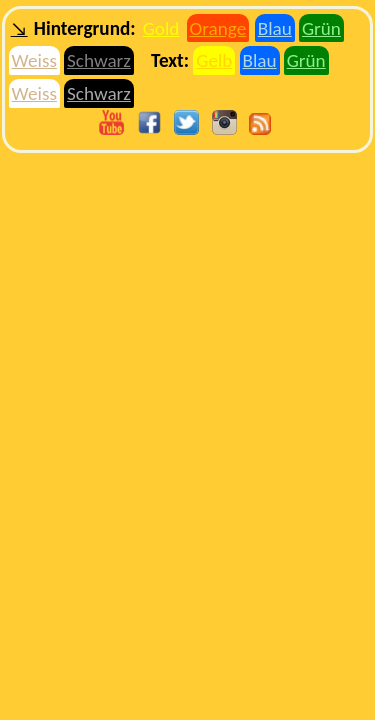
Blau (275, 28)
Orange (218, 28)
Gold (161, 28)
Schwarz (99, 60)
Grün (321, 28)
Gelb (214, 60)
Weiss (34, 60)
